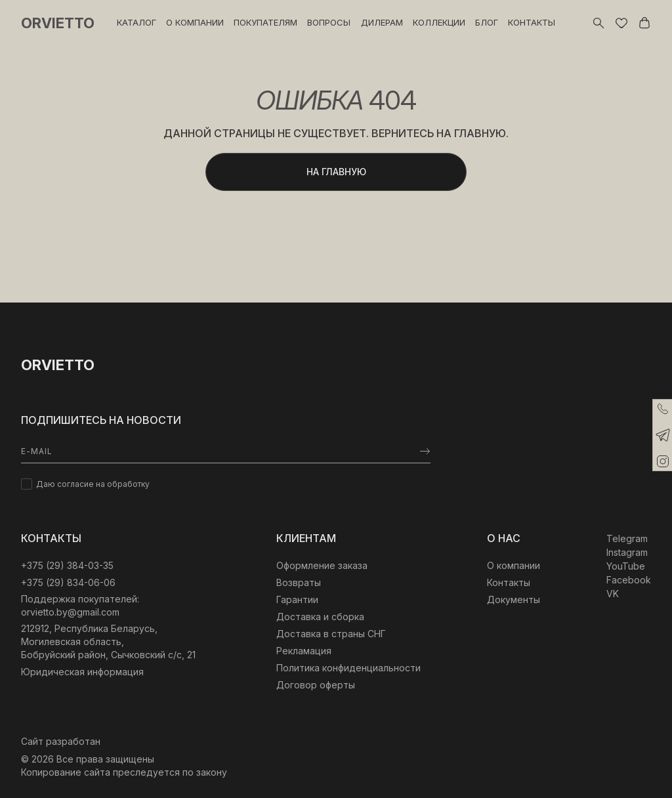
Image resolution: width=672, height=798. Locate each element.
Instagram (627, 552)
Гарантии (297, 599)
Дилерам (382, 22)
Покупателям (265, 22)
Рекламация (304, 651)
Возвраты (299, 582)
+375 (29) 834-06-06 (68, 582)
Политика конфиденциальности (348, 668)
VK (613, 594)
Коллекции (439, 22)
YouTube (626, 566)
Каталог (136, 22)
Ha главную (336, 172)
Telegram (627, 538)
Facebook (629, 580)
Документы (514, 599)
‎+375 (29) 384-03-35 (67, 565)
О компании (195, 22)
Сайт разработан (61, 741)
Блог (487, 22)
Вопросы (329, 22)
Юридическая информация (82, 672)
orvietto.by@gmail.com (70, 612)
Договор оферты (316, 685)
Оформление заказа (322, 565)
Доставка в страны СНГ (331, 634)
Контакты (532, 22)
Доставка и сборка (320, 617)
